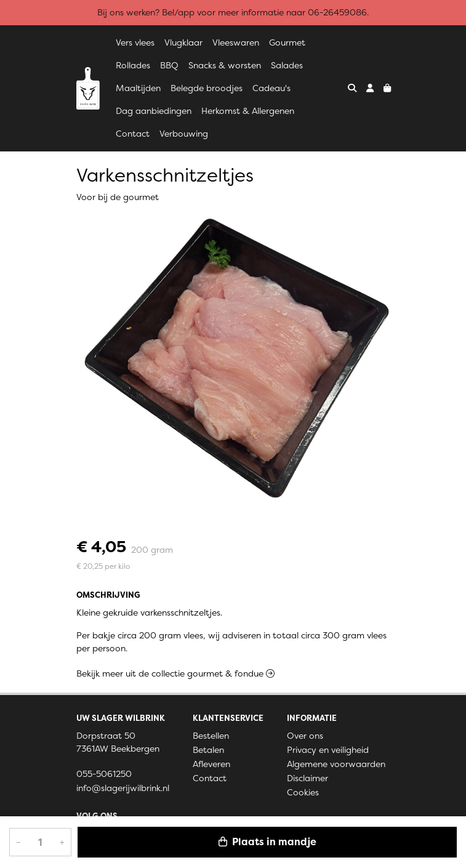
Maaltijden (138, 88)
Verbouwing (184, 134)
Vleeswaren (236, 42)
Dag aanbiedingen (154, 111)
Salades (287, 65)
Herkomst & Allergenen (248, 111)
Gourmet (287, 42)
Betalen (208, 750)
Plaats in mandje (267, 842)
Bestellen (211, 736)
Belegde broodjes (207, 88)
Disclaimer (307, 778)
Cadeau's (271, 88)
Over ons (305, 736)
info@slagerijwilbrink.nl (123, 788)
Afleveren (211, 764)
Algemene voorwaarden (336, 764)
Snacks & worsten (225, 65)
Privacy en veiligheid (328, 750)
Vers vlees (135, 42)
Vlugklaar (183, 42)
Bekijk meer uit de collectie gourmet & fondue (175, 673)
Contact (133, 134)
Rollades (133, 65)
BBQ (169, 65)
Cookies (303, 792)
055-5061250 (104, 774)
